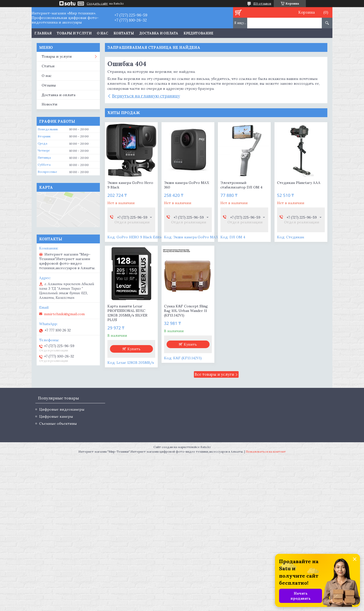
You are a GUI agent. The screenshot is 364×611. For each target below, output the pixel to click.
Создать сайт (97, 4)
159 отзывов (262, 3)
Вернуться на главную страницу (146, 96)
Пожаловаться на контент (266, 451)
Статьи (48, 66)
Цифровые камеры (56, 416)
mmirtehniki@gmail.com (64, 314)
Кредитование (198, 33)
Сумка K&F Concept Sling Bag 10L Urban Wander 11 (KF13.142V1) (186, 311)
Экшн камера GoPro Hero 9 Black (130, 185)
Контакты (124, 33)
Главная (43, 33)
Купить (134, 349)
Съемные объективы (58, 424)
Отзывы (49, 85)
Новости (50, 104)
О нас (103, 33)
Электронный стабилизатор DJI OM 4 (241, 185)
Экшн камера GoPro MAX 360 (187, 185)
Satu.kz (206, 447)
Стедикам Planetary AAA (299, 183)
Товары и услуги (74, 33)
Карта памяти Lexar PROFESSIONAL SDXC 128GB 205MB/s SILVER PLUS (127, 313)
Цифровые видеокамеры (62, 409)
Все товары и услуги (214, 374)
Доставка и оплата (159, 33)
